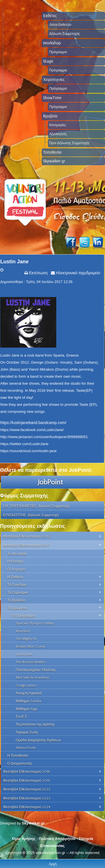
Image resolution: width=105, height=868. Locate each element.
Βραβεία (50, 116)
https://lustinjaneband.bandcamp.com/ (33, 423)
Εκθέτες (50, 16)
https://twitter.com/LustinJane (24, 444)
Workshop (52, 43)
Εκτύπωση (38, 273)
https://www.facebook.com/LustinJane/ (32, 430)
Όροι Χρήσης (24, 839)
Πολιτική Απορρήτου (57, 839)
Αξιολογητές (58, 134)
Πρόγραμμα (58, 52)
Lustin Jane (14, 262)
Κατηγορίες (58, 125)
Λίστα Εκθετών (60, 25)
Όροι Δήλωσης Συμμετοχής (69, 143)
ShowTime (52, 98)
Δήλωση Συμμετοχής (65, 34)
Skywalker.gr (54, 161)
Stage (48, 61)
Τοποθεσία (52, 152)
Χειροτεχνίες (54, 80)
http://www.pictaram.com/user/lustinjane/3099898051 (44, 437)
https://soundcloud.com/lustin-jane (29, 451)
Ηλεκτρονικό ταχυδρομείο (77, 273)
